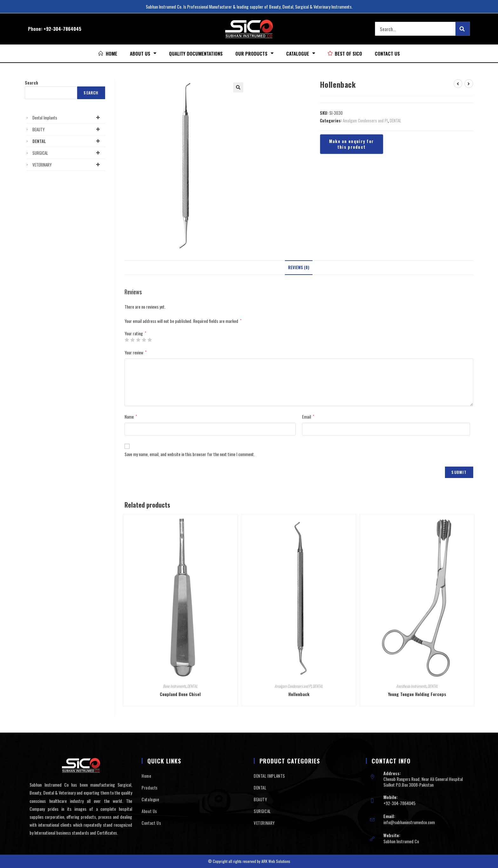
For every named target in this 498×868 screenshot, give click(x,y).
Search (31, 83)
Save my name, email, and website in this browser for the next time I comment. (190, 454)
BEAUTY (67, 129)
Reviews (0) (299, 267)
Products (150, 788)
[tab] (299, 268)
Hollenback (299, 694)
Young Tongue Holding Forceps (417, 694)
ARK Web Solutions (276, 861)
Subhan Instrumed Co (401, 841)
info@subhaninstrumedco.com (409, 822)
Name (131, 417)
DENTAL (395, 120)
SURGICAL (67, 153)
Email (308, 417)
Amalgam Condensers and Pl (365, 120)
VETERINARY (67, 165)
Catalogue (301, 53)
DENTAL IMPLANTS (269, 776)
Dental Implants (67, 118)
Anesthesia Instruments (411, 686)
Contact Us (387, 53)
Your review (135, 352)
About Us (143, 53)
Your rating (135, 333)
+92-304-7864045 (62, 29)
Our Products (254, 53)
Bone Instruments (174, 686)
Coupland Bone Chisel (180, 694)
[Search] (463, 29)
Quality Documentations (196, 53)
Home (146, 776)
